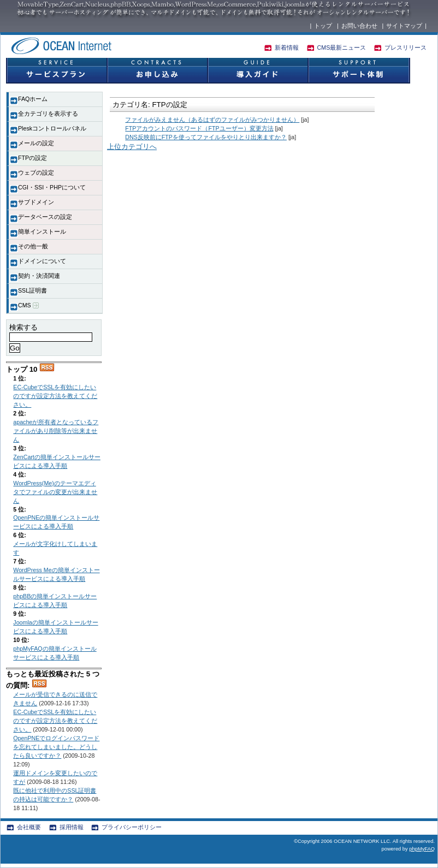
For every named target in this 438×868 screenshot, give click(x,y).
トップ (323, 26)
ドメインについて (42, 261)
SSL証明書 (32, 290)
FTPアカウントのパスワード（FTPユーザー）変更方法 (199, 128)
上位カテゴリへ (132, 147)
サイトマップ (404, 26)
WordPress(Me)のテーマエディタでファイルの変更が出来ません (55, 492)
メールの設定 (36, 143)
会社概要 (29, 827)
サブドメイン (36, 202)
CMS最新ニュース (342, 47)
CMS (28, 305)
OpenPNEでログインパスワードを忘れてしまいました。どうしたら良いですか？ (56, 747)
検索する (23, 327)
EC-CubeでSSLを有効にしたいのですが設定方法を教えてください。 (55, 396)
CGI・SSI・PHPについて (52, 187)
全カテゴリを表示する (48, 114)
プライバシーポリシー (132, 827)
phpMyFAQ (422, 849)
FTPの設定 (32, 158)
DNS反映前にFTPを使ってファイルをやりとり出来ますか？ (206, 137)
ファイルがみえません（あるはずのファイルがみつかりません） (212, 120)
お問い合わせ (359, 26)
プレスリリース (406, 47)
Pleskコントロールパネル (52, 128)
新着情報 (287, 47)
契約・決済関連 (39, 276)
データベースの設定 (45, 217)
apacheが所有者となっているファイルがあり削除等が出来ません (56, 431)
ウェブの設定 (36, 173)
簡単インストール (42, 231)
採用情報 (72, 827)
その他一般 (33, 246)
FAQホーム (33, 99)
